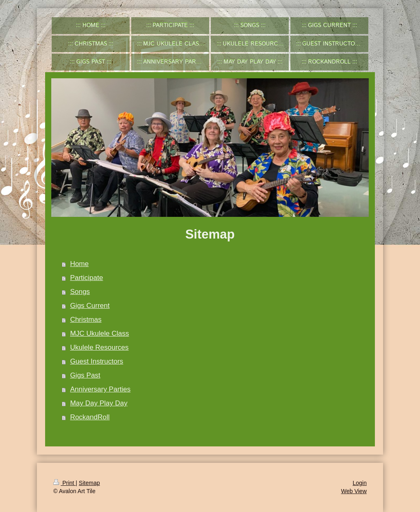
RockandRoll (90, 417)
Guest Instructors (97, 361)
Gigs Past (85, 375)
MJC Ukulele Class (100, 333)
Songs (80, 292)
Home (79, 264)
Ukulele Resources (99, 347)
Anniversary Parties (100, 389)
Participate (87, 278)
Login (360, 483)
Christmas (86, 320)
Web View (354, 491)
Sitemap (89, 483)
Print (65, 483)
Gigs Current (90, 306)
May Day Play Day (99, 403)
